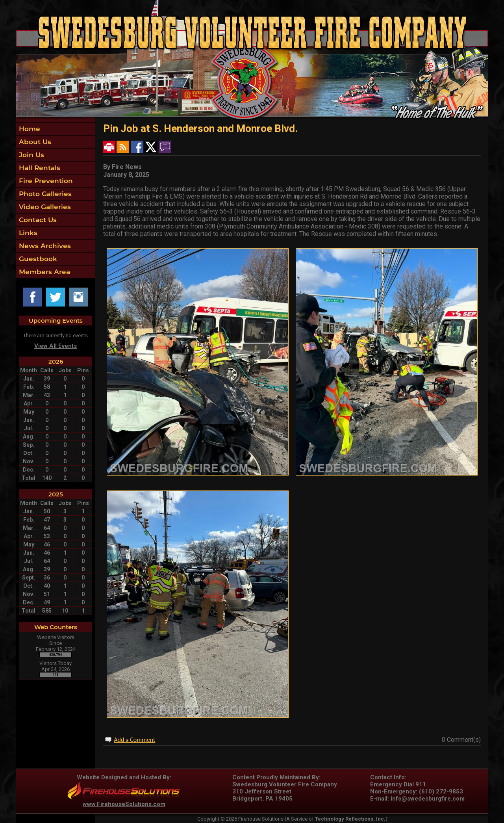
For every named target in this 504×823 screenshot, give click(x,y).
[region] (56, 200)
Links (27, 233)
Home (29, 129)
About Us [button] (34, 142)
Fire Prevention (45, 181)
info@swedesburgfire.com (428, 799)
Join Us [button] (31, 155)
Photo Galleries (44, 194)
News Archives (44, 246)
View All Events (56, 346)
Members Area (44, 272)
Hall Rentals (39, 168)
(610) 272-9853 (441, 791)
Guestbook (37, 259)
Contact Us (37, 220)
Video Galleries (44, 207)
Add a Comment (134, 740)
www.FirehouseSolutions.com (124, 804)
